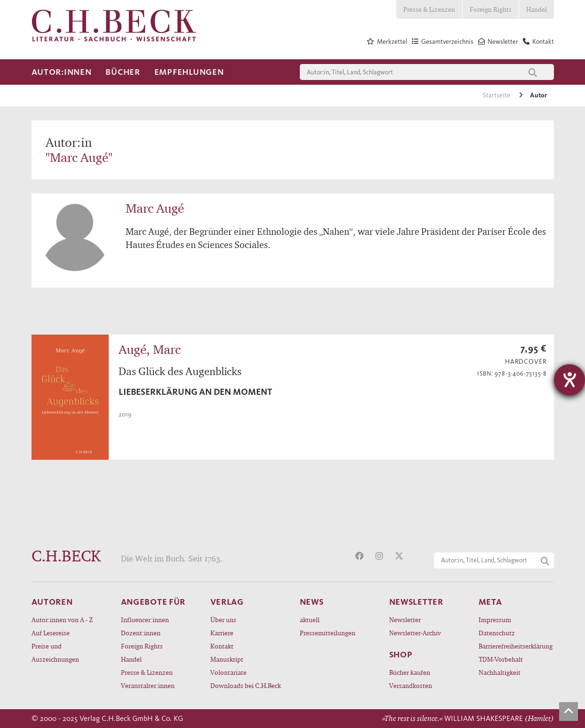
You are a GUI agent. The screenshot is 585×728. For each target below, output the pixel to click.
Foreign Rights (491, 9)
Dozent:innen (141, 633)
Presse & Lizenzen (429, 9)
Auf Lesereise (51, 633)
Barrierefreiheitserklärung (516, 646)
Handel (537, 9)
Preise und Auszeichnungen (55, 652)
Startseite (497, 95)
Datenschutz (497, 633)
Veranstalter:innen (148, 685)
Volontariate (228, 672)
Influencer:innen (145, 620)
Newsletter (405, 620)
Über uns (223, 620)
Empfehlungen (189, 72)
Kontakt (222, 646)
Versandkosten (411, 685)
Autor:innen (62, 72)
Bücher (123, 72)
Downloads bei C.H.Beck (246, 685)
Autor (538, 95)
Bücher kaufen (410, 672)
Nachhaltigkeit (500, 672)
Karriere (222, 633)
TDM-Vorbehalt (501, 659)
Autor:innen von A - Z (62, 620)
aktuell (310, 620)
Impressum (495, 620)
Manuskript (227, 659)
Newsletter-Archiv (415, 633)
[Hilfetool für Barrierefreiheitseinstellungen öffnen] (569, 380)
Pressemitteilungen (328, 633)
